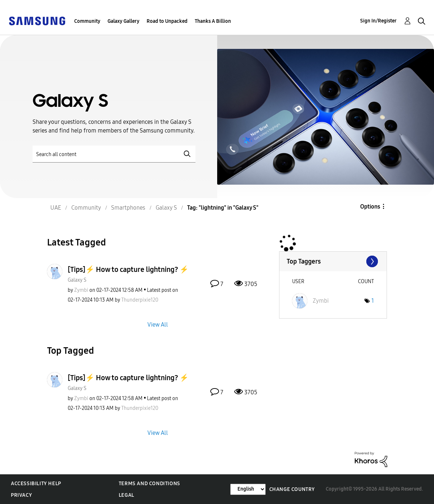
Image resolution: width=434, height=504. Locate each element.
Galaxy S (77, 280)
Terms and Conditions (149, 484)
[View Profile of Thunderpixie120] (140, 300)
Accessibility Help (36, 484)
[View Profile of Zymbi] (81, 290)
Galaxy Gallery (123, 21)
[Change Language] (248, 489)
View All (158, 324)
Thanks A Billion (213, 21)
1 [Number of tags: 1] (373, 301)
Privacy (21, 495)
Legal (127, 495)
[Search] (114, 154)
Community (87, 21)
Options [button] (370, 207)
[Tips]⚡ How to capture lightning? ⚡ (128, 269)
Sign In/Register (378, 21)
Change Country (292, 489)
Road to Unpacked (167, 21)
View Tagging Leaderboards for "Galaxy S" (333, 261)
